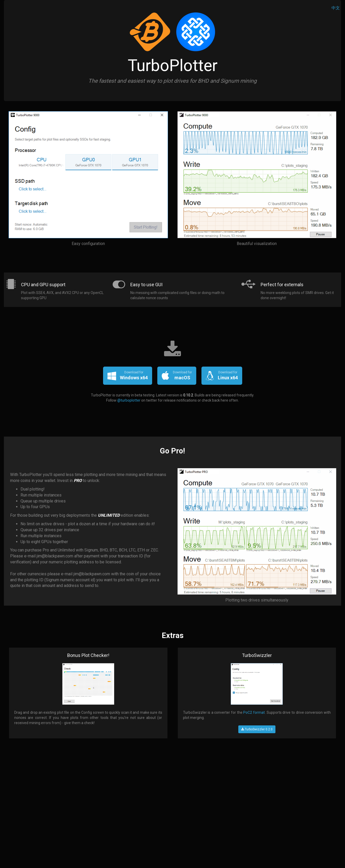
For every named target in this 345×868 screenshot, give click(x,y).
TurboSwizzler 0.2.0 (257, 729)
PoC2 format (254, 712)
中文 (336, 8)
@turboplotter (129, 400)
